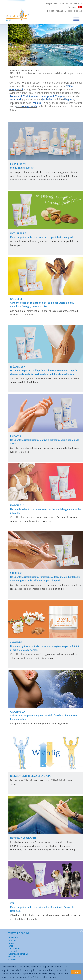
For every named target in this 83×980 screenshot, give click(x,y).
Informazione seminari (15, 950)
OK (76, 972)
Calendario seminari (18, 954)
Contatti (12, 959)
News (11, 943)
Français (78, 11)
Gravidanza (14, 957)
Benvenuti (13, 938)
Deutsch (69, 11)
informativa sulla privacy (43, 974)
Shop (11, 946)
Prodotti (12, 940)
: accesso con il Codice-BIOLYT (64, 4)
